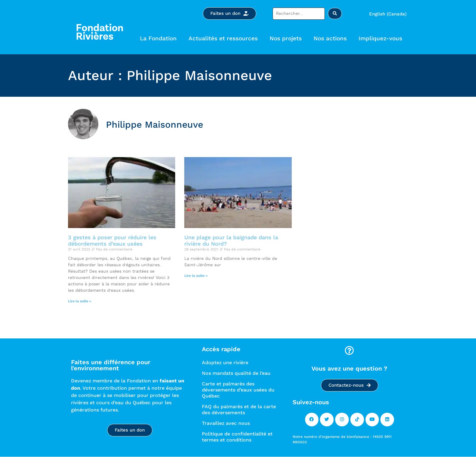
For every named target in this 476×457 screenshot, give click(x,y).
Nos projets (287, 38)
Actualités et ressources (225, 38)
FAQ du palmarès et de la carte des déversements (239, 410)
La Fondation (160, 38)
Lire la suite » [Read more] (80, 301)
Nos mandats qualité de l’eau (236, 373)
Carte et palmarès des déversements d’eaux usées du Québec (238, 390)
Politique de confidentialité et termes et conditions (237, 437)
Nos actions (332, 38)
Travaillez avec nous (226, 423)
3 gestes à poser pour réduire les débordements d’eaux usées (112, 241)
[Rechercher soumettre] (335, 13)
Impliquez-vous (382, 38)
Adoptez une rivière (225, 363)
